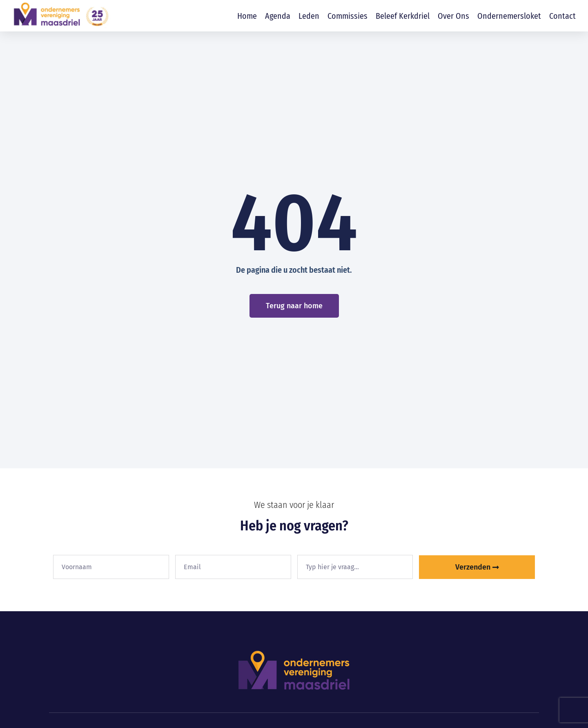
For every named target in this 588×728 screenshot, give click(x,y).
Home (247, 16)
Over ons (453, 16)
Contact (562, 16)
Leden (309, 16)
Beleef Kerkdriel (403, 16)
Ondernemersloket (509, 16)
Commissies (347, 16)
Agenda (278, 16)
